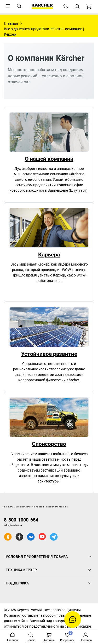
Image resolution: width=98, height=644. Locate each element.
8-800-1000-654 (21, 520)
